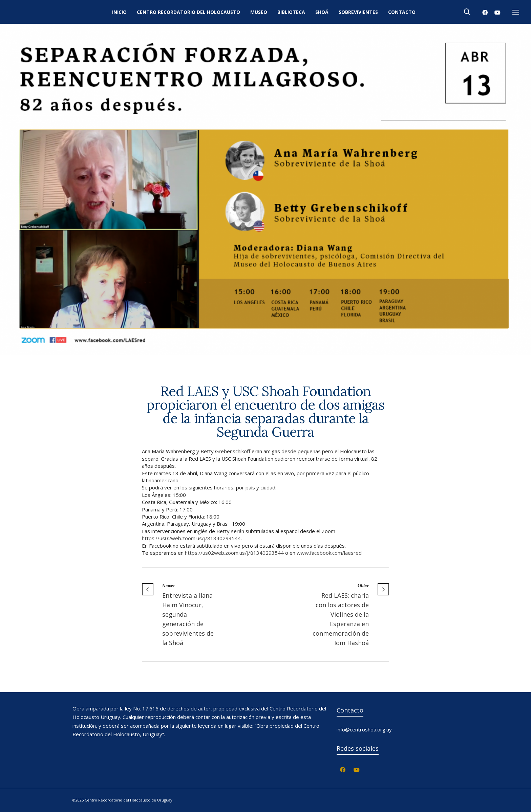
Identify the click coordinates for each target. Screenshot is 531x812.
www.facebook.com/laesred (329, 553)
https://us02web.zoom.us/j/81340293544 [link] (191, 538)
